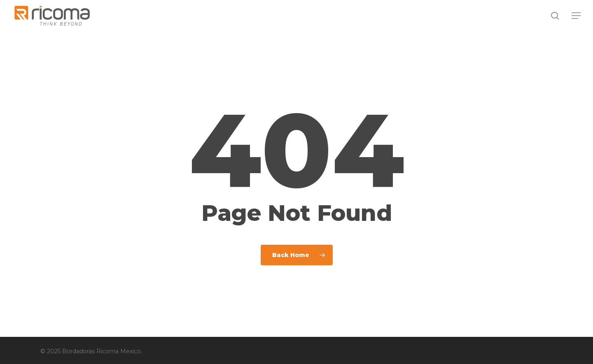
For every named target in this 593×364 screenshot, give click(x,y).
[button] (577, 16)
